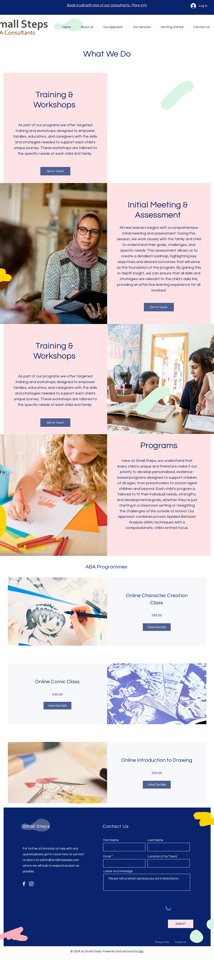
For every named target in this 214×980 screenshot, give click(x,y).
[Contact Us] (181, 942)
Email (107, 856)
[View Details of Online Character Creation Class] (157, 627)
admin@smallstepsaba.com (59, 860)
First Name (111, 840)
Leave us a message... (119, 871)
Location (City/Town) (162, 856)
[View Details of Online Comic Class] (57, 706)
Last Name (155, 840)
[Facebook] (24, 884)
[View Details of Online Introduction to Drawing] (157, 785)
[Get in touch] (55, 171)
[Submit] (181, 924)
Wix (141, 951)
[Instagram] (31, 884)
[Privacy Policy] (162, 942)
